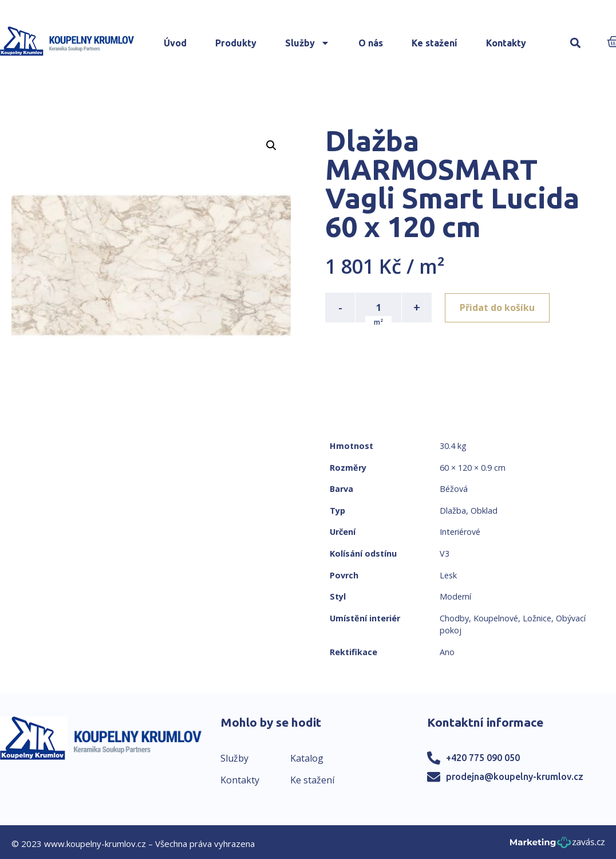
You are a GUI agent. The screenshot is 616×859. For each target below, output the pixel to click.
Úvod (175, 43)
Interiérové (460, 532)
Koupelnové (496, 618)
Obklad (484, 511)
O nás (371, 43)
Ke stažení (435, 43)
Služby (307, 43)
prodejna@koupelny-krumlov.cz (515, 777)
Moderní (455, 596)
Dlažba (453, 511)
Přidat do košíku (498, 308)
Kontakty (506, 43)
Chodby (454, 618)
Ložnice (537, 618)
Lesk (448, 575)
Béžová (454, 489)
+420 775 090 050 (483, 758)
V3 (445, 553)
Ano (447, 652)
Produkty (236, 43)
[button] (576, 43)
